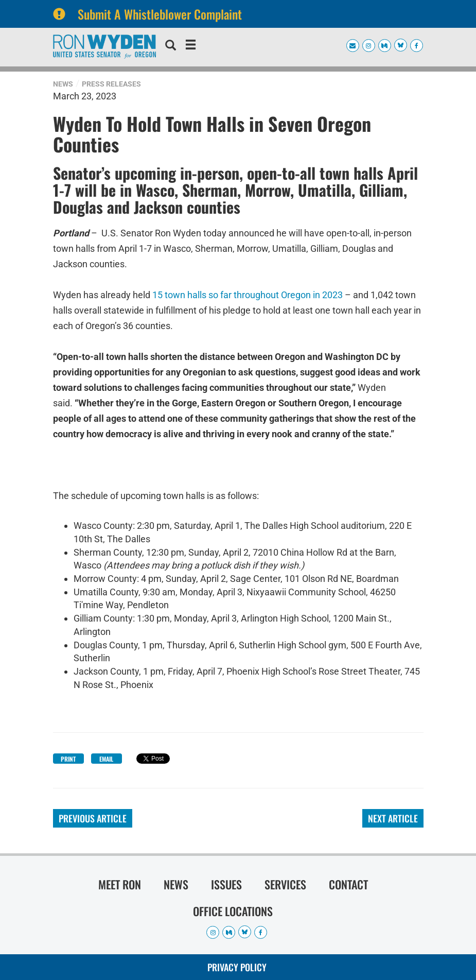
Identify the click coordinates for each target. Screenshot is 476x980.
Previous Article (93, 818)
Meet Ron (120, 884)
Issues (226, 884)
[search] (171, 46)
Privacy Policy (237, 967)
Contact (348, 884)
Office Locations (233, 911)
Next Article (393, 818)
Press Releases (111, 84)
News (63, 84)
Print (68, 759)
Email (106, 759)
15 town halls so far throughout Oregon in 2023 (248, 295)
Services (285, 884)
